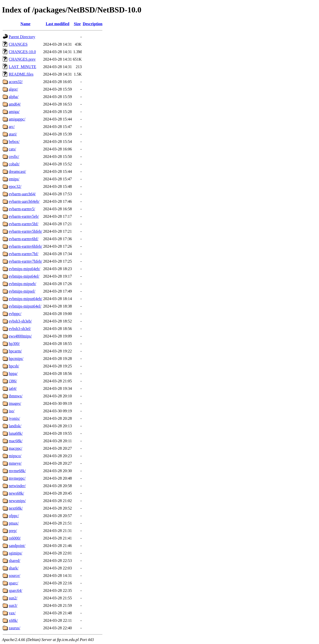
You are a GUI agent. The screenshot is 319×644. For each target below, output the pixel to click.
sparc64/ (15, 590)
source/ (14, 576)
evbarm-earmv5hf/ (24, 224)
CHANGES (18, 44)
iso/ (12, 411)
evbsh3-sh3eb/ (20, 321)
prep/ (13, 531)
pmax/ (14, 523)
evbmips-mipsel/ (22, 291)
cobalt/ (14, 164)
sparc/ (13, 583)
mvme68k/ (17, 471)
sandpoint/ (17, 546)
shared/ (14, 561)
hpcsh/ (14, 366)
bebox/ (14, 142)
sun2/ (13, 598)
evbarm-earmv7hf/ (24, 254)
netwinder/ (17, 486)
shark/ (14, 568)
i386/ (13, 381)
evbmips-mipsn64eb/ (25, 299)
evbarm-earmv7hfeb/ (25, 261)
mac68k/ (16, 441)
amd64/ (15, 104)
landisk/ (15, 426)
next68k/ (16, 508)
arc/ (12, 127)
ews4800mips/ (20, 336)
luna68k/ (16, 433)
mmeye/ (15, 463)
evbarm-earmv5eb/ (24, 216)
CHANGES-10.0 (22, 52)
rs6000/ (15, 538)
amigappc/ (17, 119)
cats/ (12, 149)
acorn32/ (16, 82)
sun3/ (13, 605)
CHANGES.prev (22, 59)
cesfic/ (14, 157)
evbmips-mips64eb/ (24, 269)
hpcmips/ (16, 359)
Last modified (57, 24)
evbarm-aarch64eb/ (24, 201)
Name (25, 24)
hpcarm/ (15, 351)
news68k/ (16, 493)
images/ (15, 403)
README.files (21, 74)
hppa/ (13, 374)
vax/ (12, 613)
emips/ (14, 179)
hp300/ (14, 344)
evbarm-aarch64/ (22, 194)
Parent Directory (22, 37)
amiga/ (14, 112)
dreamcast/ (17, 171)
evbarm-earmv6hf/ (24, 239)
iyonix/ (14, 418)
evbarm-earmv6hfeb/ (25, 246)
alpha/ (14, 97)
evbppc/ (15, 314)
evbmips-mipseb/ (22, 284)
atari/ (13, 134)
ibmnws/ (16, 396)
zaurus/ (14, 628)
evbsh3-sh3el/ (20, 329)
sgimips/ (15, 553)
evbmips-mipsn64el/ (25, 306)
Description (93, 24)
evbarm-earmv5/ (22, 209)
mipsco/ (15, 456)
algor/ (13, 89)
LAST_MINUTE (22, 67)
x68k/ (13, 620)
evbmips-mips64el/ (24, 276)
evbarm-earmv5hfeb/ (25, 231)
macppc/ (15, 448)
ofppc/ (14, 516)
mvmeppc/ (17, 478)
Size (77, 24)
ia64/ (13, 388)
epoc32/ (15, 186)
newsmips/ (17, 501)
